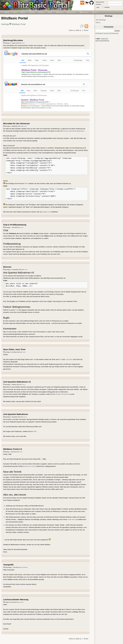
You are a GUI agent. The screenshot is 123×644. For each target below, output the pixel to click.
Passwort (99, 4)
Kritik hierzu (72, 519)
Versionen (69, 359)
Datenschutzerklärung (102, 41)
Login (98, 7)
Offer (26, 183)
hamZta (21, 602)
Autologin (107, 7)
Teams (98, 22)
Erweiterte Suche (102, 33)
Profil (17, 310)
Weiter (86, 30)
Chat (50, 12)
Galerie (60, 12)
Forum (41, 12)
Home (7, 12)
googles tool (46, 212)
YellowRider (24, 567)
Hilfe (23, 12)
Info (15, 12)
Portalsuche (114, 33)
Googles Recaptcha (62, 394)
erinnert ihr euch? (30, 466)
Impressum (105, 39)
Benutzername (100, 2)
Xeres (23, 43)
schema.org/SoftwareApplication (74, 131)
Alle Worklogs (101, 20)
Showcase (71, 12)
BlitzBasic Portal (19, 24)
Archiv (95, 12)
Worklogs (84, 12)
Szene (32, 12)
